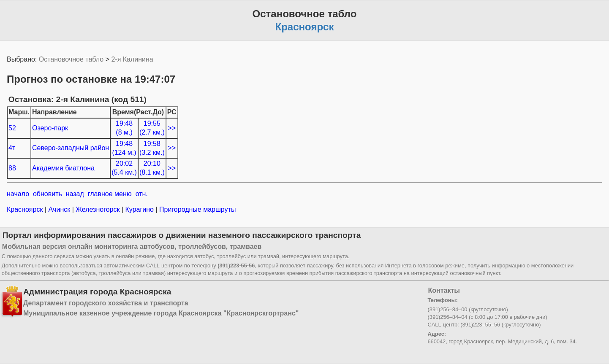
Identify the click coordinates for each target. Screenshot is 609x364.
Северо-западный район (71, 148)
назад (75, 194)
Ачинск (59, 209)
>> (172, 128)
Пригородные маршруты (197, 209)
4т (12, 148)
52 (12, 128)
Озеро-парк (50, 128)
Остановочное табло (71, 59)
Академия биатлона (63, 168)
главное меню (110, 194)
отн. (142, 194)
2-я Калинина (132, 59)
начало (18, 194)
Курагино (139, 209)
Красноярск (26, 209)
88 (12, 168)
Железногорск (98, 209)
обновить (48, 194)
